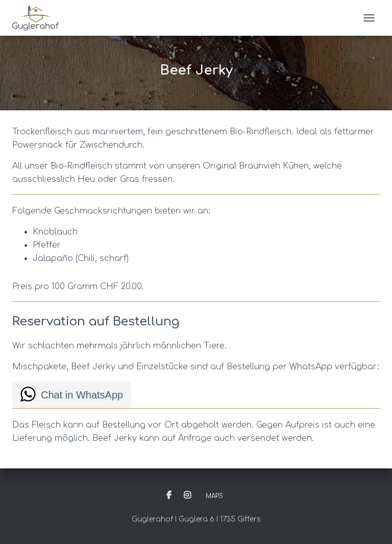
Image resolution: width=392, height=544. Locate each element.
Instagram (187, 495)
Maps (214, 496)
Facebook (169, 495)
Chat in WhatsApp (82, 395)
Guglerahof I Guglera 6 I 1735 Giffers (196, 519)
